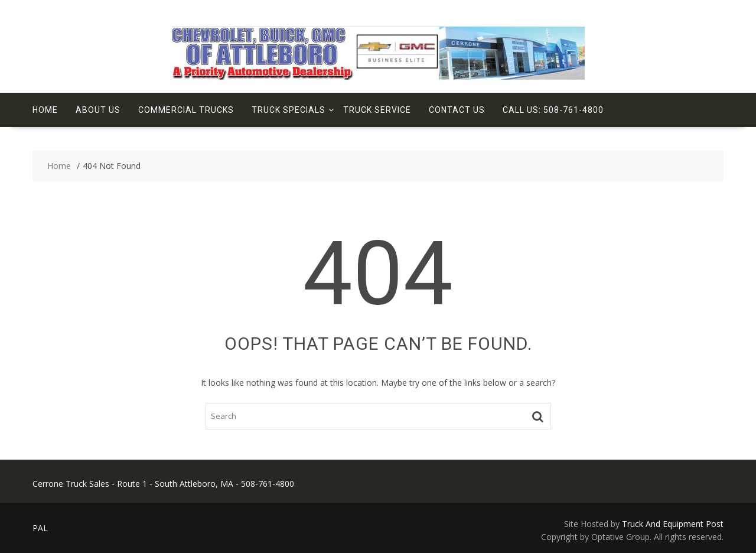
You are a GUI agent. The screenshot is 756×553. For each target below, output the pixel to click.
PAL (40, 528)
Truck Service (377, 110)
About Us (98, 110)
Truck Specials (289, 110)
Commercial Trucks (186, 110)
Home (45, 110)
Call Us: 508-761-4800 (553, 110)
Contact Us (457, 110)
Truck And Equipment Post (673, 524)
